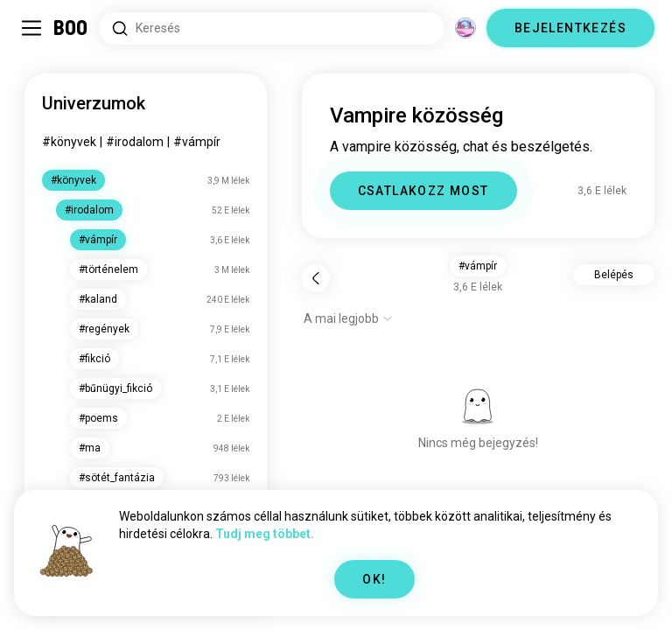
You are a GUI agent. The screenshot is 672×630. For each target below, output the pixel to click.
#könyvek (69, 142)
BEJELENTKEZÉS (570, 28)
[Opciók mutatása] (348, 318)
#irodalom (135, 142)
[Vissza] (316, 278)
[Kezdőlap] (71, 28)
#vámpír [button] (478, 266)
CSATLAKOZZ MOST (423, 191)
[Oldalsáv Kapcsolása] (31, 28)
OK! (374, 579)
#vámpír (197, 142)
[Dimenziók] (465, 28)
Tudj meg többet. (265, 534)
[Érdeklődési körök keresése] (272, 28)
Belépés (614, 275)
